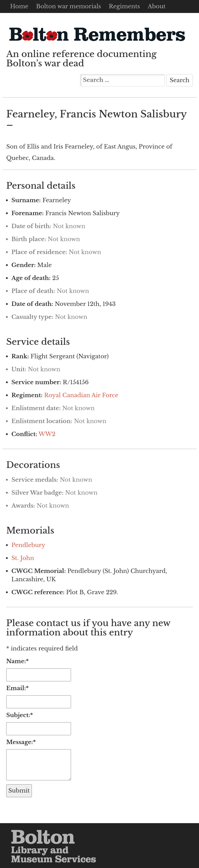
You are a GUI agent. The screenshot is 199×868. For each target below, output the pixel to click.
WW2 (47, 434)
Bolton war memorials (68, 6)
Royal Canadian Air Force (81, 395)
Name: (17, 661)
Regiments (124, 6)
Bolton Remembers (97, 34)
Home (19, 6)
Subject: (20, 715)
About (157, 6)
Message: (21, 742)
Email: (17, 688)
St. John (23, 558)
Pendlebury (28, 545)
